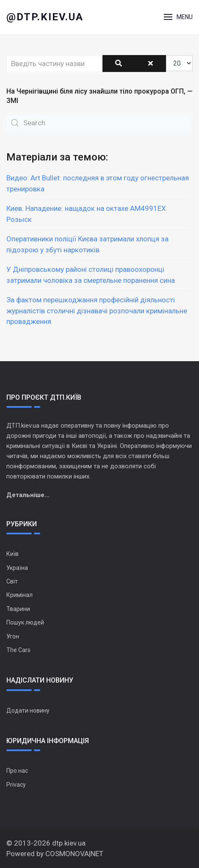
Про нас (17, 771)
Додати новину (28, 710)
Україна (17, 568)
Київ (12, 554)
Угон (13, 636)
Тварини (18, 609)
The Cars (18, 650)
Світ (12, 581)
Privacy (16, 785)
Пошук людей (25, 622)
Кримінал (19, 595)
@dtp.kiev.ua (45, 17)
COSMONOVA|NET (74, 854)
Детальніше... (28, 495)
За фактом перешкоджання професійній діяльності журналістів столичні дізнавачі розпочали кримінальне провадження (97, 311)
